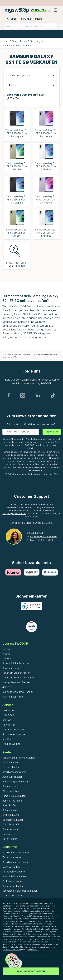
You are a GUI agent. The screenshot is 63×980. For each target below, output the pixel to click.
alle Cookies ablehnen (26, 942)
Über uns (7, 649)
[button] (59, 26)
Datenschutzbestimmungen (26, 442)
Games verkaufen (12, 895)
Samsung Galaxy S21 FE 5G (17, 46)
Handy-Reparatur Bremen (16, 682)
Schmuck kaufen (11, 810)
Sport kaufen (9, 805)
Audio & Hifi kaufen (12, 777)
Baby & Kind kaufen (13, 801)
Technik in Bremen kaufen (16, 673)
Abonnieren (52, 432)
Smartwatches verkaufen (16, 862)
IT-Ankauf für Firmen (13, 697)
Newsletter (9, 725)
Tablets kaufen (10, 762)
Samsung (35, 41)
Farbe (13, 85)
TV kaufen (8, 834)
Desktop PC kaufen (13, 820)
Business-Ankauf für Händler (18, 692)
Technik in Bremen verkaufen (18, 678)
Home (6, 41)
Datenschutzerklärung (12, 950)
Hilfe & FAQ (8, 715)
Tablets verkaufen (12, 857)
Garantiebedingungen (14, 734)
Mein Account (10, 710)
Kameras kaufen (11, 829)
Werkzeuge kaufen (12, 791)
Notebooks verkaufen (14, 872)
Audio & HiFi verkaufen (15, 876)
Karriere (7, 658)
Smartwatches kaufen (14, 772)
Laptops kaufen (11, 767)
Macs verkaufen (11, 867)
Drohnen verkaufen (13, 881)
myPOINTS (8, 739)
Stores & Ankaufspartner (16, 663)
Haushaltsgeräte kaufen (15, 782)
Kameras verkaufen (13, 886)
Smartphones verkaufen (16, 852)
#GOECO (7, 687)
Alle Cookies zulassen (31, 971)
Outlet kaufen (10, 839)
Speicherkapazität (20, 75)
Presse (6, 654)
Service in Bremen (12, 668)
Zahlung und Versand (14, 730)
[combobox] (34, 26)
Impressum (33, 950)
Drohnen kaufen (11, 815)
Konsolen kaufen (11, 824)
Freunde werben (11, 744)
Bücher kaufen (10, 786)
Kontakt (7, 720)
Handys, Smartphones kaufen (19, 758)
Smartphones (20, 41)
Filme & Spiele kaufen (14, 796)
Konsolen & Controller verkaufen (20, 891)
